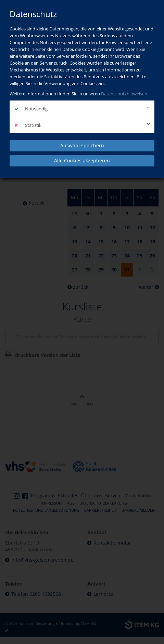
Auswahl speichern (82, 145)
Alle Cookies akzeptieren (82, 160)
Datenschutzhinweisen (124, 94)
